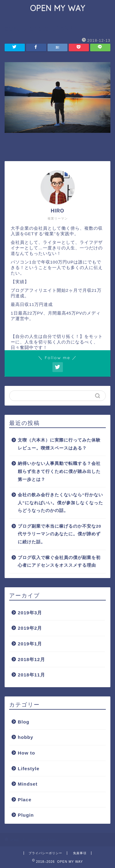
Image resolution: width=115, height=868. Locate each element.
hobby (26, 737)
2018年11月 (31, 675)
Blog (24, 722)
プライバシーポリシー (45, 853)
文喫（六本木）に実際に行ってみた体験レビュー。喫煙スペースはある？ (59, 444)
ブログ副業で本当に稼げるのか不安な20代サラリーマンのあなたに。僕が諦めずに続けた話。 (59, 534)
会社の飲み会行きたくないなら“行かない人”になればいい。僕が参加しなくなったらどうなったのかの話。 (60, 503)
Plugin (26, 815)
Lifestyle (29, 769)
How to (27, 753)
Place (25, 800)
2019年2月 (30, 628)
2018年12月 (31, 659)
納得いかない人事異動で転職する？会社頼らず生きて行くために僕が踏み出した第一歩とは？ (59, 471)
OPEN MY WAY (58, 8)
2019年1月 (30, 644)
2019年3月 (30, 613)
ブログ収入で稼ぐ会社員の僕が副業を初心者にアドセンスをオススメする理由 (59, 562)
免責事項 (80, 853)
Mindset (28, 784)
